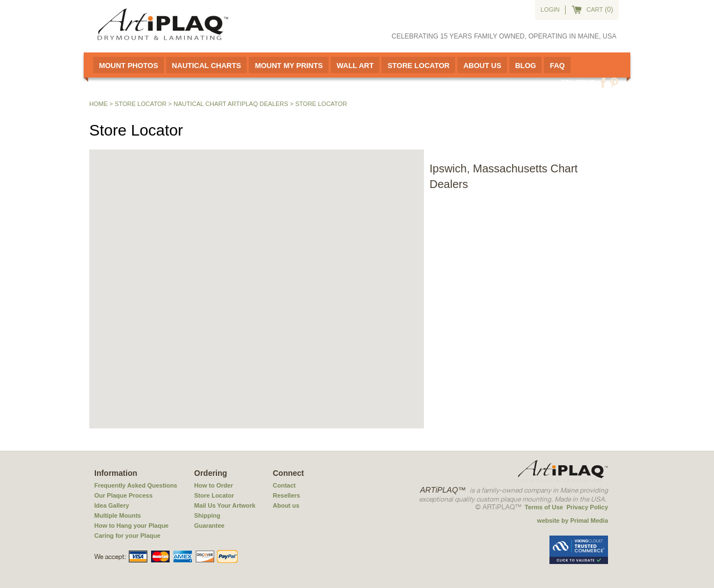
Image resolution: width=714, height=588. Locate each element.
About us (286, 505)
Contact (284, 485)
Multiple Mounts (118, 515)
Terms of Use (544, 507)
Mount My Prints (289, 66)
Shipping (207, 515)
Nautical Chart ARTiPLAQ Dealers (231, 104)
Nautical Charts (206, 66)
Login (550, 9)
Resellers (286, 495)
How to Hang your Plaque (131, 526)
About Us (483, 66)
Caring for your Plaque (127, 536)
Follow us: (579, 82)
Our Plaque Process (124, 495)
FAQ (558, 66)
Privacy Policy (587, 507)
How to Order (214, 485)
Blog (525, 66)
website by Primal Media (573, 520)
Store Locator (419, 66)
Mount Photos (128, 66)
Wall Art (355, 66)
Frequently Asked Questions (136, 485)
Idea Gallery (112, 505)
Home (98, 104)
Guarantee (209, 526)
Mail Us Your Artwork (225, 505)
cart (595, 9)
